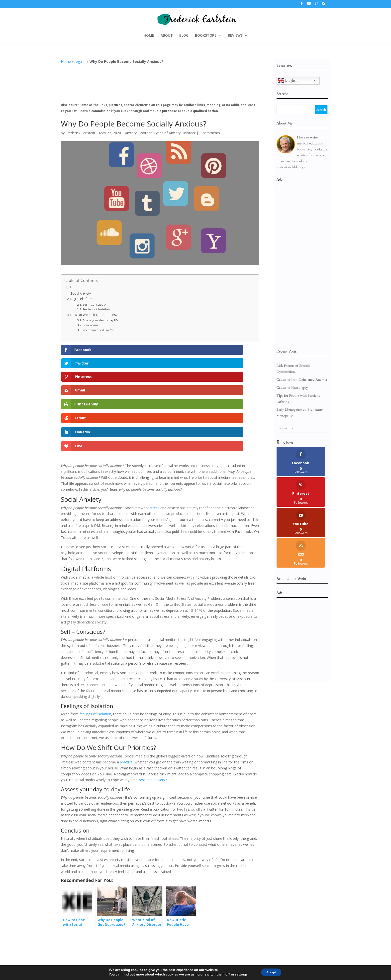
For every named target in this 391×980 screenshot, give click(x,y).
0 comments (210, 133)
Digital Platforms (82, 299)
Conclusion (90, 325)
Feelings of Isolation (96, 309)
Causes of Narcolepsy (292, 388)
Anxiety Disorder (138, 133)
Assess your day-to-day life (100, 320)
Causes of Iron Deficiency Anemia (302, 380)
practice (126, 680)
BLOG (184, 36)
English (288, 81)
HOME (149, 36)
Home (66, 61)
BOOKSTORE (206, 36)
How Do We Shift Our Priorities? (94, 315)
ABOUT (167, 36)
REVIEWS (235, 36)
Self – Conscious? (94, 305)
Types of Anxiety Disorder (175, 133)
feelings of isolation (95, 632)
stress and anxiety (150, 697)
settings (238, 975)
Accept (271, 972)
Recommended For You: (99, 330)
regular (80, 61)
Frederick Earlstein (80, 133)
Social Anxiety (81, 294)
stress (154, 425)
